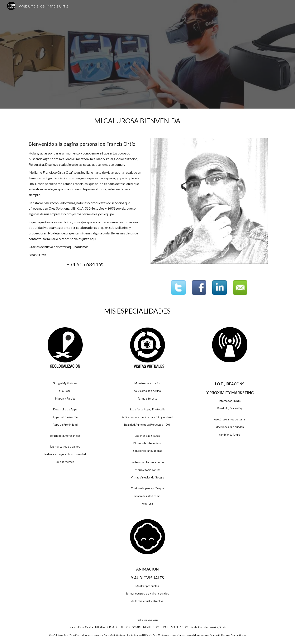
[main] (137, 121)
